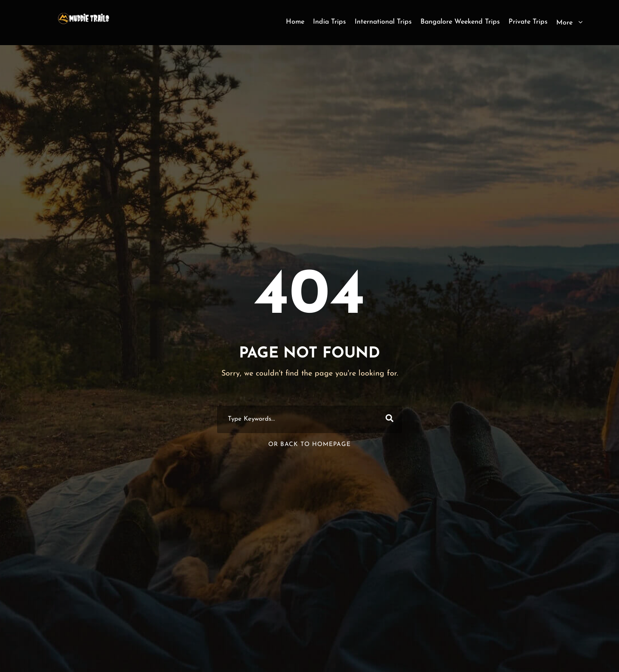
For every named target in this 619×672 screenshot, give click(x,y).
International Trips (383, 22)
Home (295, 22)
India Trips (329, 22)
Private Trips (528, 22)
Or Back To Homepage (309, 444)
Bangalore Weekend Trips (460, 22)
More (564, 23)
